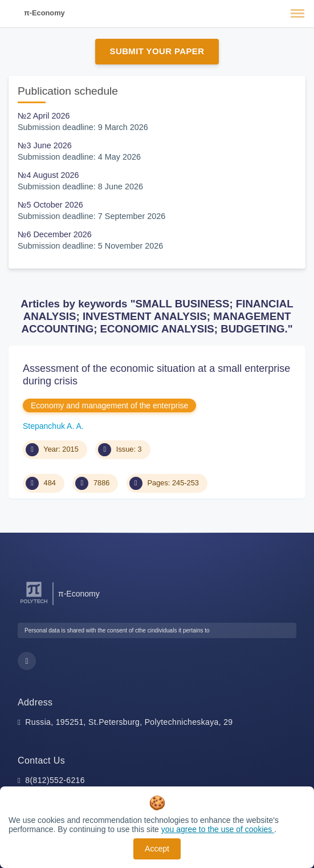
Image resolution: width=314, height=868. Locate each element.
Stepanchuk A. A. (53, 426)
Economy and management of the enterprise (109, 405)
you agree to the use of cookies (218, 829)
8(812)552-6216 (55, 780)
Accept (157, 849)
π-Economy (44, 13)
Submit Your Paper (157, 51)
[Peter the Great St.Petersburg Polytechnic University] (34, 604)
